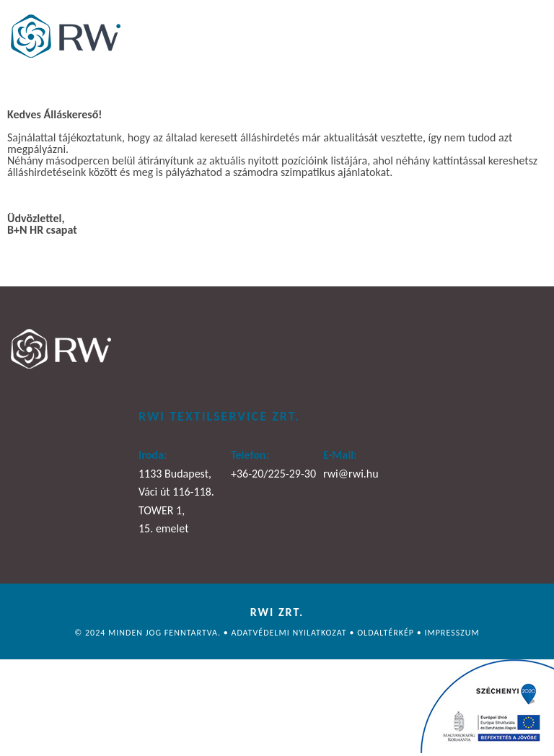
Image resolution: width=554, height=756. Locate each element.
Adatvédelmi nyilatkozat (290, 633)
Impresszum (452, 633)
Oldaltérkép (387, 633)
